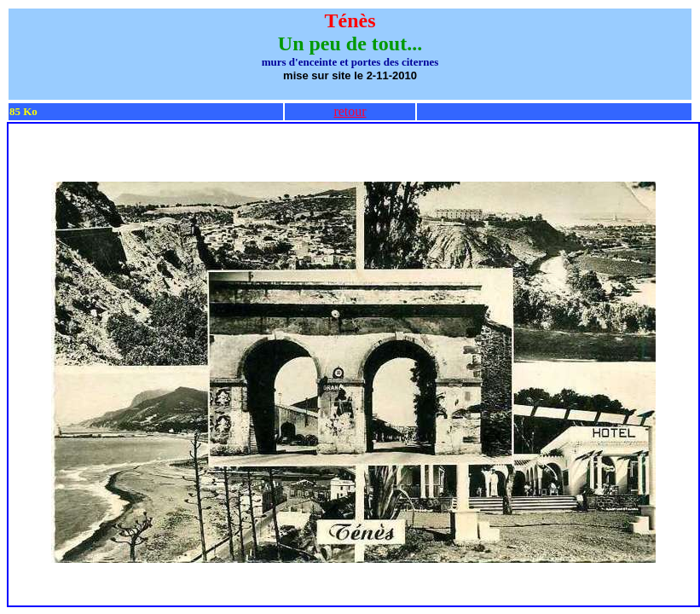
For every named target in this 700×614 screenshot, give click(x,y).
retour (350, 111)
